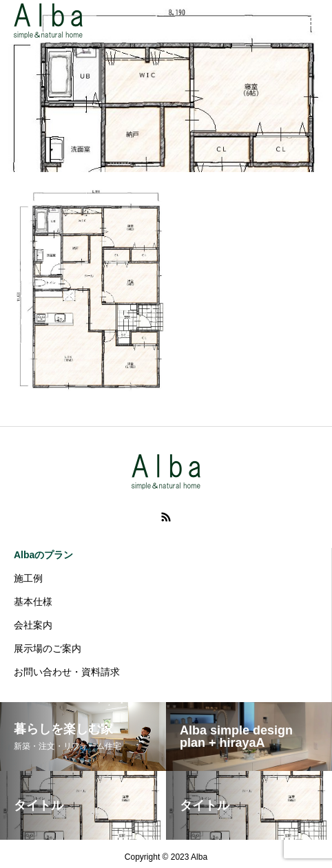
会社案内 (33, 625)
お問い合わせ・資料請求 (67, 672)
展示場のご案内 (48, 648)
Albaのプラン (43, 555)
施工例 (28, 578)
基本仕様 (33, 602)
